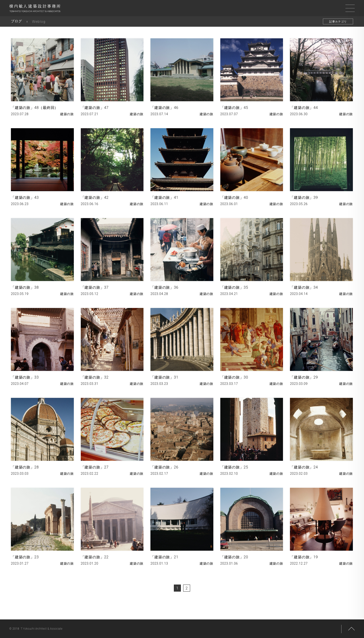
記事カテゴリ (338, 22)
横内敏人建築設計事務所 (35, 9)
